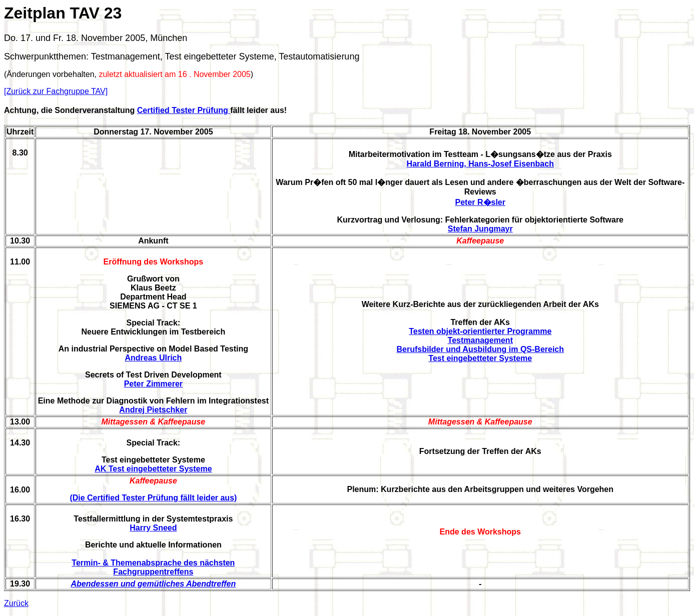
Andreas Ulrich (153, 358)
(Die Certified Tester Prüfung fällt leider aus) (153, 498)
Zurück (16, 603)
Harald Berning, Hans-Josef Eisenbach (480, 164)
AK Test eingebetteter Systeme (153, 469)
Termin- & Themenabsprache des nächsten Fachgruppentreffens (153, 567)
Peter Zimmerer (153, 384)
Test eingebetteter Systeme (480, 358)
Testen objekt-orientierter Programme (480, 331)
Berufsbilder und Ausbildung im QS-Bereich (480, 349)
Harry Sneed (153, 528)
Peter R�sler (481, 202)
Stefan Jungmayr (480, 229)
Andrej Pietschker (153, 410)
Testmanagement (480, 340)
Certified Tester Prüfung (184, 110)
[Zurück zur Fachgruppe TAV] (56, 91)
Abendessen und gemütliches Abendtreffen (153, 584)
